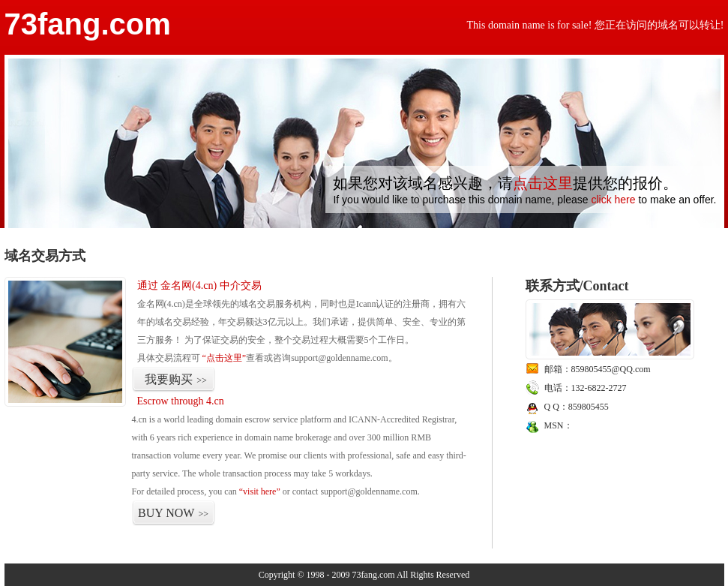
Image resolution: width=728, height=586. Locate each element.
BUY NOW (173, 513)
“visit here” (260, 491)
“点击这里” (225, 358)
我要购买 (176, 379)
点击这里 (543, 183)
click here (613, 200)
